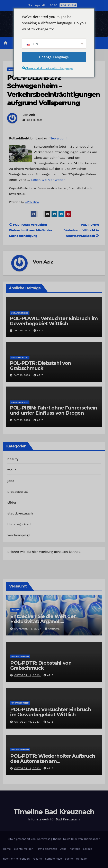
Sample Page (53, 859)
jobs (11, 481)
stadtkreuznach (20, 513)
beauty (13, 459)
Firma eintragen (47, 849)
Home (7, 849)
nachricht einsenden (16, 859)
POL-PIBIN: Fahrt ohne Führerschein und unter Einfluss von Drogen (53, 410)
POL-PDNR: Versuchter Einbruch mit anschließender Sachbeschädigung (31, 230)
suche (69, 859)
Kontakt (75, 849)
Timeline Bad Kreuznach (54, 812)
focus (12, 470)
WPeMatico (32, 202)
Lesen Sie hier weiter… (49, 180)
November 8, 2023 (28, 629)
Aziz (32, 115)
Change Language (54, 57)
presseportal (18, 492)
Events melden (24, 849)
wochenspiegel (19, 535)
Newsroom (58, 138)
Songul (52, 629)
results (37, 859)
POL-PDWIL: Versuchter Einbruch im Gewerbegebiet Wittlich (54, 321)
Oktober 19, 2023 (28, 675)
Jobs (63, 849)
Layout (87, 849)
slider (12, 502)
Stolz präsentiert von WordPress (30, 839)
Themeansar (92, 839)
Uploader (82, 859)
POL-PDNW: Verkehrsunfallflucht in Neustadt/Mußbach (82, 230)
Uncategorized (20, 313)
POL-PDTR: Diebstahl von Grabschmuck (40, 366)
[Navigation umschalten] (101, 43)
